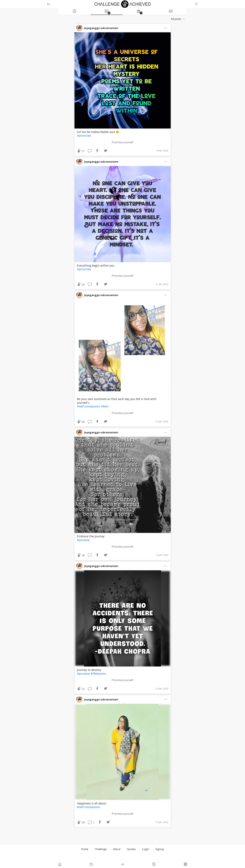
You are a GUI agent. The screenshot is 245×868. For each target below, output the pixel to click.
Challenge (101, 849)
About (117, 849)
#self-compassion (89, 406)
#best (105, 406)
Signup (160, 849)
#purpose (83, 540)
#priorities (84, 136)
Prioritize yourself (122, 142)
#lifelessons (98, 674)
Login (146, 849)
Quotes (131, 849)
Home (85, 849)
